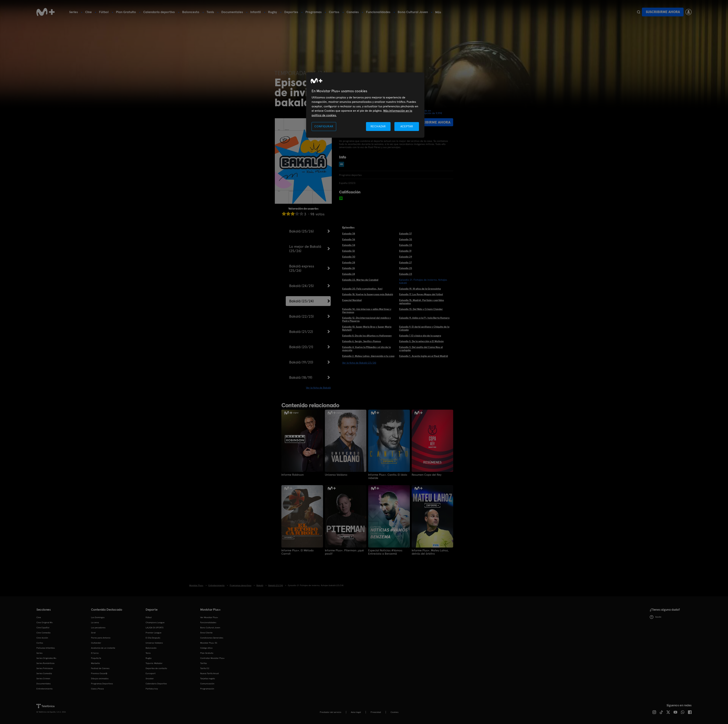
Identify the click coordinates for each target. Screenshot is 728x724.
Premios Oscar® (99, 673)
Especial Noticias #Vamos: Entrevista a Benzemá (385, 552)
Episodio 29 (406, 257)
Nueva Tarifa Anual (209, 673)
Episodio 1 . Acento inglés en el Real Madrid (424, 356)
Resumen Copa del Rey (427, 475)
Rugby (273, 12)
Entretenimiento (44, 689)
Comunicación (207, 684)
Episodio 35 (406, 239)
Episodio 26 (349, 268)
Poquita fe (96, 658)
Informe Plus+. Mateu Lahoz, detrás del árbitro (430, 552)
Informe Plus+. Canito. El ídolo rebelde (388, 476)
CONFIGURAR (324, 126)
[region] (365, 105)
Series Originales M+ (46, 658)
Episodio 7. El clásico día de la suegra (420, 336)
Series (74, 12)
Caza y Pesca (97, 689)
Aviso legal (356, 712)
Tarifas (203, 663)
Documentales (232, 12)
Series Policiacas (45, 668)
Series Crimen (43, 679)
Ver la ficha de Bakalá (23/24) (359, 363)
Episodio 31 (405, 251)
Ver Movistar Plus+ (209, 617)
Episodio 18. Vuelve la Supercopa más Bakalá (368, 294)
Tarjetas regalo (208, 679)
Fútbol (104, 12)
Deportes (291, 12)
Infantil (256, 12)
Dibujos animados (100, 679)
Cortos (334, 12)
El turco (95, 653)
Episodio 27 (405, 262)
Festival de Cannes (100, 668)
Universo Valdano (336, 475)
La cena (95, 622)
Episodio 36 (349, 239)
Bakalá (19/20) (301, 362)
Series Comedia (44, 673)
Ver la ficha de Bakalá (318, 388)
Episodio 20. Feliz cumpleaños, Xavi (362, 289)
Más (438, 12)
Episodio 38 (349, 234)
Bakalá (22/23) (301, 316)
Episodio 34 (349, 245)
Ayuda (655, 617)
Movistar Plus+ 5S (209, 643)
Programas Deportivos (102, 684)
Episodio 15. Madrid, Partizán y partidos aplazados (422, 302)
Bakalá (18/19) (301, 377)
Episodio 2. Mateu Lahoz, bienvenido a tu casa (368, 356)
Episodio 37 (405, 234)
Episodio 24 (349, 274)
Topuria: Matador (154, 663)
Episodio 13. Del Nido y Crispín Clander (421, 309)
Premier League (154, 633)
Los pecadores (98, 628)
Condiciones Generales (212, 638)
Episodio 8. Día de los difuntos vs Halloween (367, 336)
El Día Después (153, 638)
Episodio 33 (406, 245)
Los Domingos (98, 617)
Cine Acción (42, 638)
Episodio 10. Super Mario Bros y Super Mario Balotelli (367, 328)
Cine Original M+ (45, 622)
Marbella (95, 663)
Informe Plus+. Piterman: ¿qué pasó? (344, 552)
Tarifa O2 (205, 668)
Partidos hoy (152, 689)
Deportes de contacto (156, 668)
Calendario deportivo (159, 12)
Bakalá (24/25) (301, 286)
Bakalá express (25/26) (302, 268)
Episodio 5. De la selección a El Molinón (421, 341)
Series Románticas (45, 663)
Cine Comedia (43, 633)
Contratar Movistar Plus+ (212, 658)
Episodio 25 (406, 268)
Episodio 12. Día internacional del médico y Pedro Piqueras (366, 319)
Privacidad (376, 712)
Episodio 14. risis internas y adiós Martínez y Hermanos (367, 311)
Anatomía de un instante (103, 648)
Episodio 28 (349, 262)
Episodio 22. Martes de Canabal (360, 280)
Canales (353, 12)
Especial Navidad (352, 300)
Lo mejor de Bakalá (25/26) (305, 249)
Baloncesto (191, 12)
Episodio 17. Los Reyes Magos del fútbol (421, 294)
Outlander (96, 643)
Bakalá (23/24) (301, 301)
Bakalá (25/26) (301, 231)
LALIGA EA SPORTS (155, 628)
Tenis (210, 12)
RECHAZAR (378, 126)
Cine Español (43, 628)
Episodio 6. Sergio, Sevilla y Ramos (362, 341)
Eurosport (151, 673)
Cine (88, 12)
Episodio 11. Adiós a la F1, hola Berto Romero (424, 318)
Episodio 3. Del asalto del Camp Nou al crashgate (421, 349)
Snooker (150, 679)
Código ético (206, 648)
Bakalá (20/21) (301, 347)
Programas (313, 12)
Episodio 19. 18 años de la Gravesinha (420, 289)
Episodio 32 (349, 251)
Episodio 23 (406, 274)
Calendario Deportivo (156, 684)
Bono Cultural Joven (413, 12)
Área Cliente (206, 633)
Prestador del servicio (331, 712)
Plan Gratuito (126, 12)
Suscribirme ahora (663, 12)
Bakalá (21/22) (301, 332)
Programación (207, 689)
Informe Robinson (293, 475)
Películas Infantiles (46, 648)
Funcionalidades (378, 12)
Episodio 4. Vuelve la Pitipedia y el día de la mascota (366, 349)
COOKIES (394, 712)
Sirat (93, 633)
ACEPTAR (407, 126)
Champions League (155, 622)
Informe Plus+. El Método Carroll (297, 552)
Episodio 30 (349, 257)
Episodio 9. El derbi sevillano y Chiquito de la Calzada (424, 328)
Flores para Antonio (101, 638)
